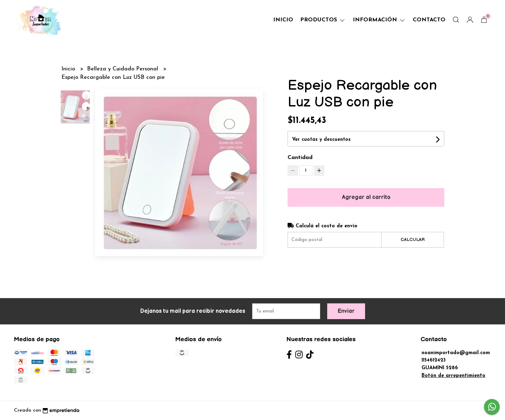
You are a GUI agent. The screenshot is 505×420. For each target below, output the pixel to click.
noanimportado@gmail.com (456, 353)
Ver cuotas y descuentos (321, 140)
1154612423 (434, 360)
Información (379, 20)
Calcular (413, 240)
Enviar (346, 311)
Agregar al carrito (366, 197)
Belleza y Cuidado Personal (123, 69)
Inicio (283, 20)
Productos (323, 20)
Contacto (429, 20)
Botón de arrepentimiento (453, 376)
